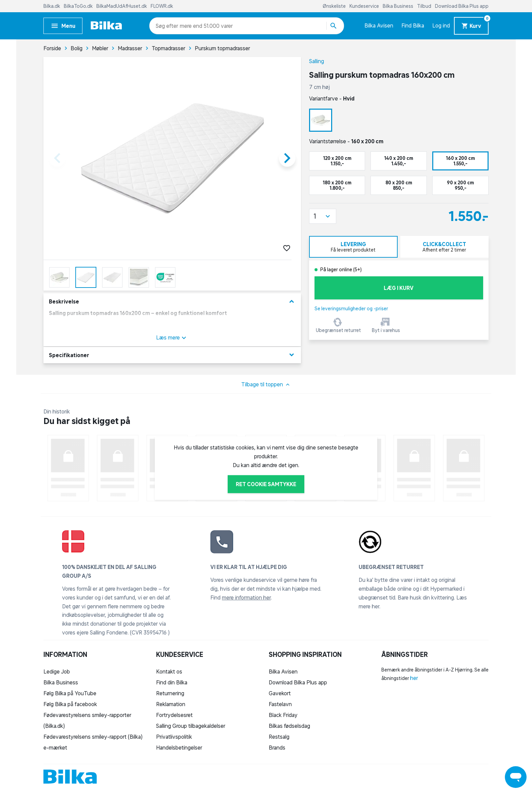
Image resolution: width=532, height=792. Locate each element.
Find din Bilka (172, 682)
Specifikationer (172, 355)
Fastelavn (280, 704)
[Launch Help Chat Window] (516, 777)
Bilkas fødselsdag (289, 726)
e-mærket (55, 748)
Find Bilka (413, 25)
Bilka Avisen (379, 25)
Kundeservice (365, 6)
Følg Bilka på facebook (70, 704)
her (414, 678)
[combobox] (168, 26)
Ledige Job (57, 671)
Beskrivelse (172, 302)
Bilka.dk (52, 6)
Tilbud (425, 6)
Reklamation (171, 704)
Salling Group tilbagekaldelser (191, 726)
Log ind (441, 25)
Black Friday (283, 715)
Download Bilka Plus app (462, 6)
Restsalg (279, 737)
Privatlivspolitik (174, 737)
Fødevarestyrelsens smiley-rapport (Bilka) (93, 737)
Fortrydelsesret (174, 715)
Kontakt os (169, 671)
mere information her (246, 597)
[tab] (353, 247)
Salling (317, 61)
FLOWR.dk (162, 6)
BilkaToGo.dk (79, 6)
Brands (277, 748)
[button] (323, 216)
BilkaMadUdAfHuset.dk (122, 6)
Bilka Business (398, 6)
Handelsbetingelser (179, 748)
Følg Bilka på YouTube (70, 693)
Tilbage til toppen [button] (266, 385)
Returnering (170, 693)
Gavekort (280, 693)
